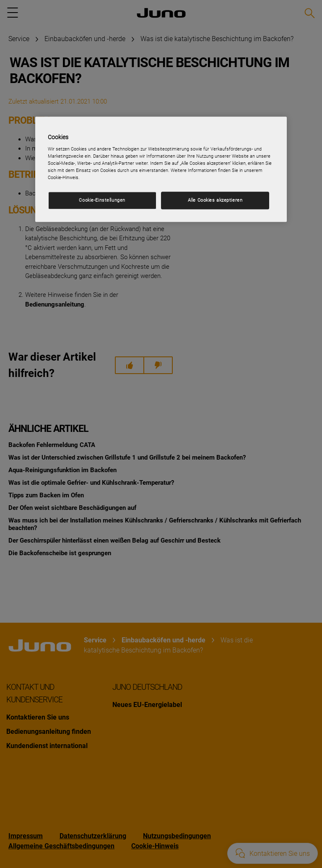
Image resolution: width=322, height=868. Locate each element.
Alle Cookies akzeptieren (215, 200)
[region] (161, 169)
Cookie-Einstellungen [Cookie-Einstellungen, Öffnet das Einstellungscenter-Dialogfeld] (102, 200)
